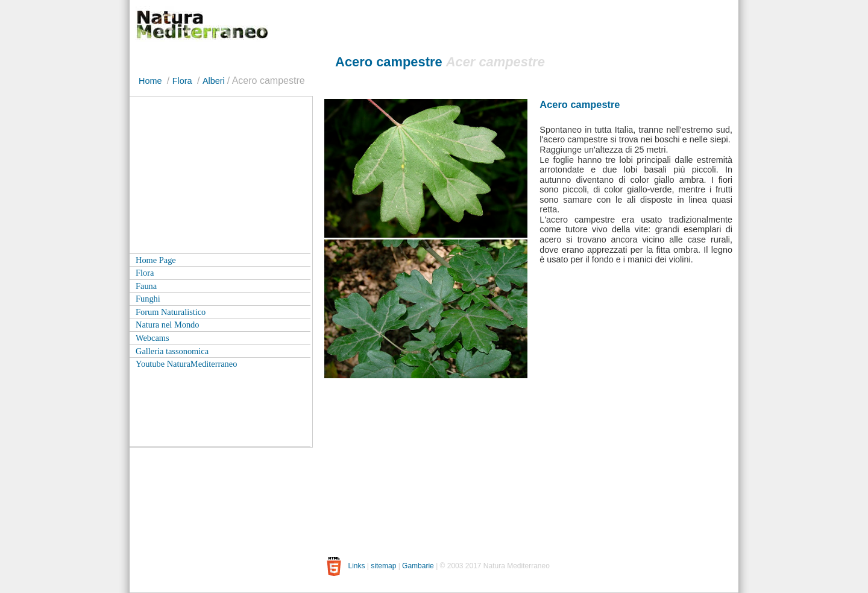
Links (356, 566)
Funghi (148, 299)
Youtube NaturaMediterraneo (186, 364)
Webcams (153, 338)
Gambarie (418, 566)
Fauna (146, 286)
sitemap (383, 566)
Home (150, 81)
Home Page (156, 260)
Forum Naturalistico (171, 312)
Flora (182, 81)
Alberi (214, 81)
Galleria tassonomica (172, 351)
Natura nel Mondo (168, 325)
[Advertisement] (220, 172)
